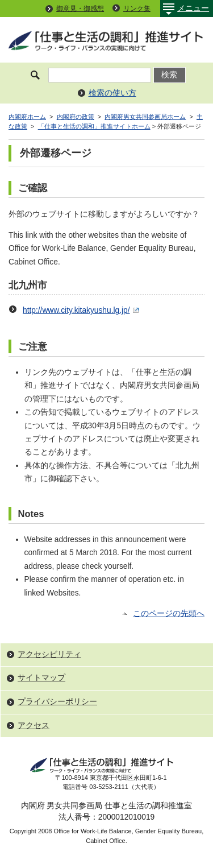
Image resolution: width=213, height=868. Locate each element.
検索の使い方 (112, 93)
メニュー (185, 9)
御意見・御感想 (80, 9)
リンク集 (137, 9)
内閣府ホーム (27, 117)
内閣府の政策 (76, 117)
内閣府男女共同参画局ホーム (145, 117)
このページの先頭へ (169, 613)
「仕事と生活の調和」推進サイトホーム (94, 126)
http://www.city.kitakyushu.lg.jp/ (82, 310)
